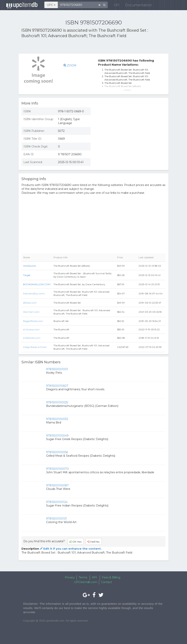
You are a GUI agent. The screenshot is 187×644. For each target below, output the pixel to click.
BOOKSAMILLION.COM (37, 284)
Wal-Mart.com (31, 312)
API (114, 6)
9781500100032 (57, 419)
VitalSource (29, 266)
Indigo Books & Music (35, 347)
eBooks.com (30, 303)
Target (27, 275)
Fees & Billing (111, 577)
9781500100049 (57, 436)
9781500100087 (57, 485)
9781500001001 (57, 369)
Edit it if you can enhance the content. (70, 549)
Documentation (136, 6)
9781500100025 (57, 402)
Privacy (70, 577)
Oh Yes (76, 542)
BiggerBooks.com (33, 321)
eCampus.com (31, 329)
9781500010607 (57, 386)
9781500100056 (57, 452)
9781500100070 (57, 469)
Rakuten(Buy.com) (34, 293)
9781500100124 (57, 502)
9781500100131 (57, 519)
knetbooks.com (32, 338)
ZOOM (70, 65)
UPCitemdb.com (86, 582)
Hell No (94, 542)
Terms (83, 577)
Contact (107, 582)
